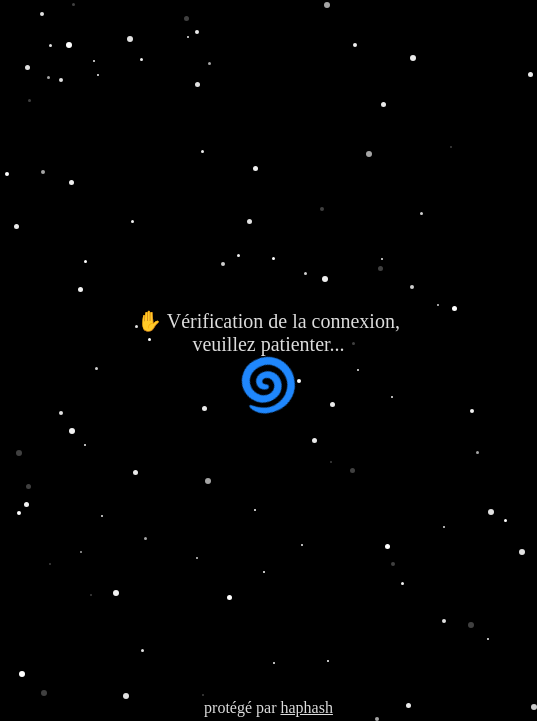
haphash (306, 707)
